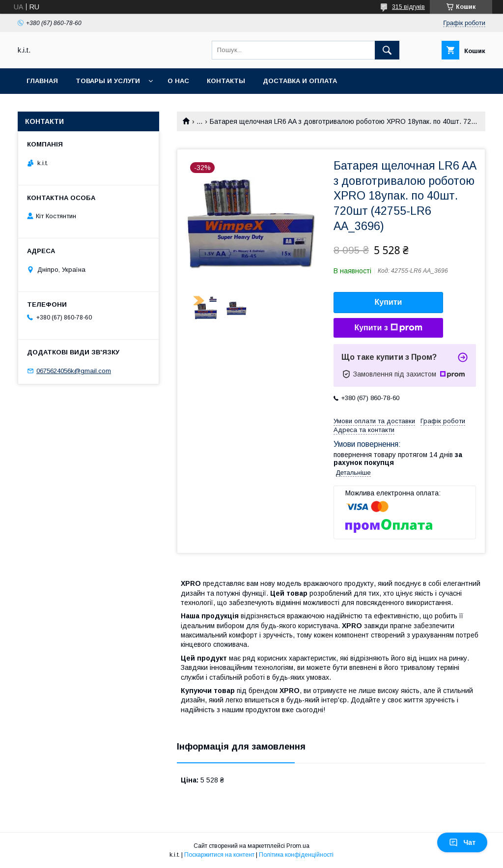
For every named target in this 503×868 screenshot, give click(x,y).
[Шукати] (387, 50)
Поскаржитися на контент (219, 855)
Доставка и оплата (300, 81)
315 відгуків (408, 7)
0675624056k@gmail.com (74, 371)
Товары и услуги (108, 81)
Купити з (388, 328)
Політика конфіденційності (296, 855)
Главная (42, 81)
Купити (389, 302)
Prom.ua (298, 846)
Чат (462, 842)
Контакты (226, 81)
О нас (178, 81)
